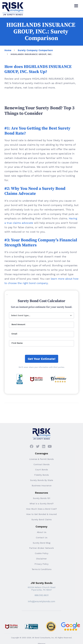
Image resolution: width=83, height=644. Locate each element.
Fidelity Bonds (41, 475)
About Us (42, 532)
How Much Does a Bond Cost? (41, 509)
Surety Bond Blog (41, 543)
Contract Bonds (41, 464)
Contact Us (42, 538)
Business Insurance (42, 486)
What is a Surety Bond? (42, 504)
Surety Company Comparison (35, 50)
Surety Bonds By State (42, 480)
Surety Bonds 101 (41, 498)
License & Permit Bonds (41, 459)
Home (8, 50)
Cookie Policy (42, 553)
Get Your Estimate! (42, 359)
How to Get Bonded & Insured (41, 514)
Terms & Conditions (42, 569)
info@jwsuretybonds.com (41, 601)
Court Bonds (41, 470)
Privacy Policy (41, 564)
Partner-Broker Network (41, 548)
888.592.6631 (42, 595)
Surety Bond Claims (41, 519)
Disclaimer (41, 559)
